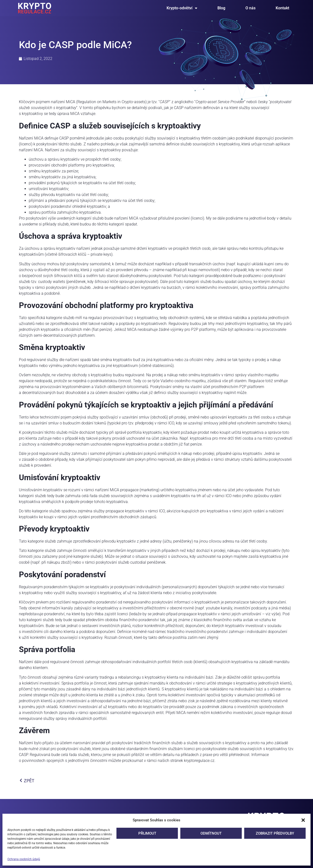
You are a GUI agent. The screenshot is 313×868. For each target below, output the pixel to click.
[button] (303, 820)
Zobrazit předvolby (275, 833)
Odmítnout (211, 833)
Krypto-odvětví (182, 8)
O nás (250, 8)
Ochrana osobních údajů (24, 859)
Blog (221, 8)
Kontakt (282, 8)
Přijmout (147, 833)
